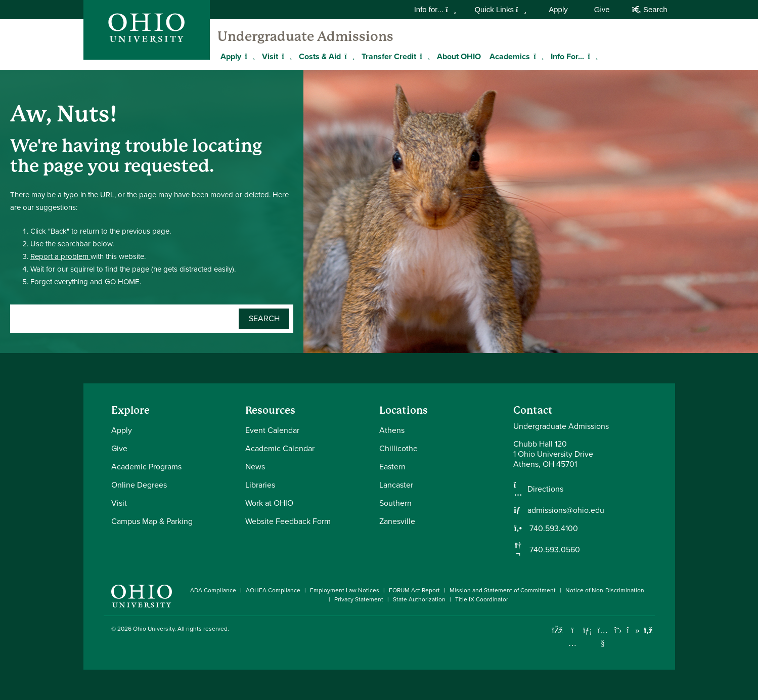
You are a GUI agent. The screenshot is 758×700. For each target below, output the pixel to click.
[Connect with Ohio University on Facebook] (558, 630)
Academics (510, 56)
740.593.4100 (553, 529)
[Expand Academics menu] (538, 56)
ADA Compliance (213, 590)
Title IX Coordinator (482, 599)
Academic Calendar (280, 448)
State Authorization (419, 599)
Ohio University (154, 629)
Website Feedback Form (288, 521)
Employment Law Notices (345, 590)
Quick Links (500, 9)
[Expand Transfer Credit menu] (424, 56)
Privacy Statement (359, 599)
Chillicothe (398, 448)
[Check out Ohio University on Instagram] (573, 643)
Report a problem (60, 256)
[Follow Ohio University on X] (618, 630)
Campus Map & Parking (152, 521)
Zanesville (397, 521)
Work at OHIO (269, 503)
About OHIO (459, 56)
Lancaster (396, 485)
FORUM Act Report (414, 590)
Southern (395, 503)
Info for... (435, 9)
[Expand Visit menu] (286, 56)
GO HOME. (123, 282)
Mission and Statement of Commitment (503, 590)
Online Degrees (139, 485)
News (255, 467)
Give (602, 9)
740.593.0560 (554, 550)
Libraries (260, 485)
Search (650, 9)
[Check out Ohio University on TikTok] (633, 630)
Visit (270, 56)
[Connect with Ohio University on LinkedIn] (588, 630)
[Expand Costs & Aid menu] (348, 56)
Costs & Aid (320, 56)
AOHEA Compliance (273, 590)
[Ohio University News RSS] (649, 630)
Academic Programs (146, 467)
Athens (392, 430)
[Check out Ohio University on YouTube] (603, 637)
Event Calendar (272, 430)
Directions (545, 489)
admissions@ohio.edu (566, 510)
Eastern (392, 467)
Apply (558, 9)
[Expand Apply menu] (249, 56)
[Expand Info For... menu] (592, 56)
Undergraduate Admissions (305, 36)
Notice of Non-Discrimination (605, 590)
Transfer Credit (389, 56)
